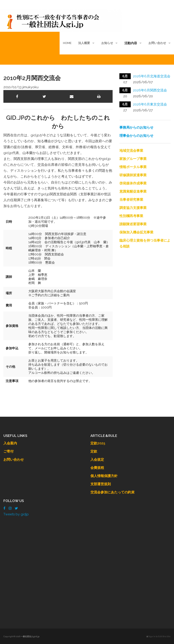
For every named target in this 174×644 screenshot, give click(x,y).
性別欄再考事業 (131, 216)
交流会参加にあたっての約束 (112, 492)
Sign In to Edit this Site (159, 637)
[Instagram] (10, 508)
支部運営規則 (101, 484)
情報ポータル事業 (133, 167)
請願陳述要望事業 (133, 224)
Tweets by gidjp (16, 514)
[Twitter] (16, 508)
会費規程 (97, 468)
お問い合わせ (157, 43)
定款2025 (98, 443)
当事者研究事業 (131, 200)
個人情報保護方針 (104, 476)
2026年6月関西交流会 (150, 90)
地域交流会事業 (131, 151)
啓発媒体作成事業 (133, 183)
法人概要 (84, 43)
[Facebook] (4, 508)
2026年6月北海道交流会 (152, 76)
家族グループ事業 (133, 159)
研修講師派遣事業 (133, 175)
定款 (94, 451)
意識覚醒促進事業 (133, 191)
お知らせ (107, 43)
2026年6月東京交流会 (150, 104)
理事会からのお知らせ (136, 136)
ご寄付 (8, 451)
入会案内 (10, 443)
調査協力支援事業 (133, 208)
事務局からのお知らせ (136, 127)
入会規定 (97, 460)
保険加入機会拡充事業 (136, 232)
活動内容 (131, 43)
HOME (67, 43)
